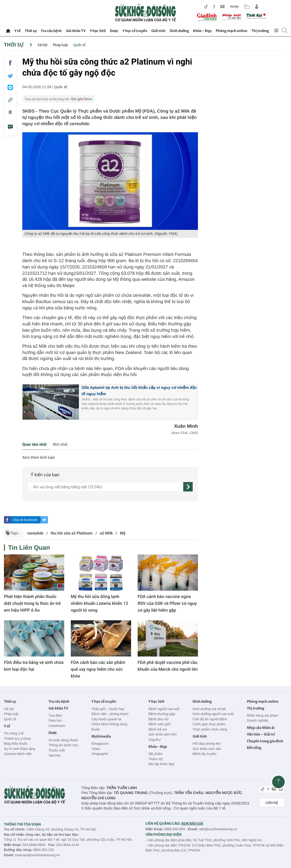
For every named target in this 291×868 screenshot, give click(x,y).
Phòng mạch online (231, 31)
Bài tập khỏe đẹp (161, 764)
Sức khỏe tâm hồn (163, 734)
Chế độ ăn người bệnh (210, 719)
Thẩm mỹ (155, 759)
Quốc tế (80, 45)
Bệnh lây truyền (205, 754)
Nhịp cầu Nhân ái (261, 728)
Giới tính (158, 31)
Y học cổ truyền (135, 31)
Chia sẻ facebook (25, 520)
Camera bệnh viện (18, 754)
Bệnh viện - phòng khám (110, 714)
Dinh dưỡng (179, 31)
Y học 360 (98, 31)
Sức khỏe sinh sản (207, 749)
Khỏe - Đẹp (202, 31)
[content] (105, 487)
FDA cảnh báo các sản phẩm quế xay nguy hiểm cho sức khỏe (98, 669)
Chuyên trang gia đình (265, 741)
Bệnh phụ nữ (158, 719)
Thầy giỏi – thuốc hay (108, 709)
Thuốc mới (57, 750)
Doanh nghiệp (258, 720)
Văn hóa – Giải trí (261, 734)
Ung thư (155, 740)
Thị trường (260, 31)
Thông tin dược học (63, 745)
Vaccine (54, 755)
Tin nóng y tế (14, 733)
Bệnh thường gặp (162, 714)
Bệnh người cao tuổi (164, 709)
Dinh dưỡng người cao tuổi (213, 714)
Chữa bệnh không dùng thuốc (109, 727)
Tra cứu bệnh (51, 31)
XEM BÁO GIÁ (192, 824)
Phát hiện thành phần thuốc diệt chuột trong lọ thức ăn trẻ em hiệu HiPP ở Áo (32, 603)
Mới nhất (60, 444)
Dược (114, 31)
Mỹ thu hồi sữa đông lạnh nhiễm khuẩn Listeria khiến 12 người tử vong (99, 603)
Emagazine (100, 743)
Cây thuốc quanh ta (106, 719)
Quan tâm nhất (34, 444)
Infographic (100, 754)
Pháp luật (60, 45)
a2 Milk (106, 533)
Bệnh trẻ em (158, 729)
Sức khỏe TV (76, 31)
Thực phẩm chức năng (210, 729)
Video (96, 749)
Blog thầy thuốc (16, 743)
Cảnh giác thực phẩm (209, 724)
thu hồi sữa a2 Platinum (72, 533)
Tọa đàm (55, 715)
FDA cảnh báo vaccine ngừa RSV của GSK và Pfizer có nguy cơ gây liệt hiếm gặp (167, 603)
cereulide (35, 533)
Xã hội (42, 45)
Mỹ (123, 533)
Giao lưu (55, 720)
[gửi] (188, 487)
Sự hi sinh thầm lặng (20, 749)
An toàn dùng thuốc (63, 740)
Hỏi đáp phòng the (207, 743)
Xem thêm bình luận (39, 458)
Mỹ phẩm (155, 754)
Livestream (57, 726)
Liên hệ (272, 803)
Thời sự (31, 31)
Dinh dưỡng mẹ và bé (209, 709)
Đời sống (254, 748)
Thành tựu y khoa (17, 739)
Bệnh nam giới (159, 724)
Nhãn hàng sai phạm (263, 715)
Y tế (17, 31)
